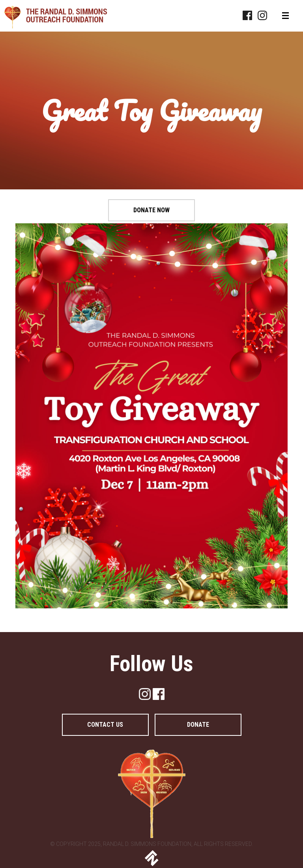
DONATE (198, 725)
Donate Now (151, 210)
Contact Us (105, 725)
